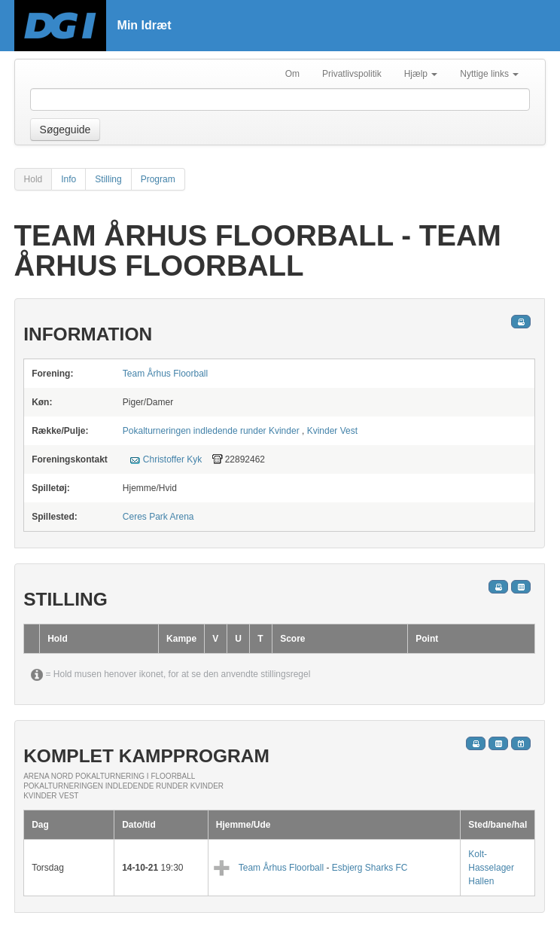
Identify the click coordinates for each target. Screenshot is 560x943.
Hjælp (421, 74)
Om (292, 74)
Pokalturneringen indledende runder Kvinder (211, 431)
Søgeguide (65, 130)
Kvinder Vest (332, 431)
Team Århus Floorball (165, 374)
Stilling (108, 179)
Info (68, 179)
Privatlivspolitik (352, 74)
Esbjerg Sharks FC (370, 868)
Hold (33, 179)
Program (158, 179)
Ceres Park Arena (158, 517)
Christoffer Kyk (172, 459)
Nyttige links (489, 74)
